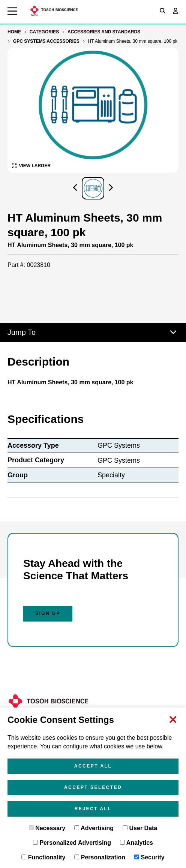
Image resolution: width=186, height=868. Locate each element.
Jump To (93, 332)
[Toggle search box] (163, 11)
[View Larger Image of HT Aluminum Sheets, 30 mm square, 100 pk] (31, 166)
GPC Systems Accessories (46, 41)
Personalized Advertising (72, 843)
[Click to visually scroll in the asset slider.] (75, 188)
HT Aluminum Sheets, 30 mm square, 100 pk (133, 41)
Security (149, 857)
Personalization (100, 857)
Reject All (93, 809)
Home (14, 32)
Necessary (47, 828)
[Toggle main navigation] (12, 11)
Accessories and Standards (104, 32)
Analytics (136, 843)
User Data (140, 828)
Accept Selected (93, 787)
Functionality (43, 857)
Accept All (93, 766)
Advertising (94, 828)
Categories (44, 32)
